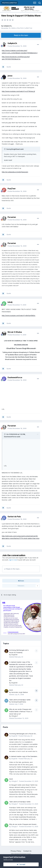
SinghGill (14, 655)
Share (21, 581)
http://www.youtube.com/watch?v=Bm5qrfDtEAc (19, 315)
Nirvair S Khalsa (15, 332)
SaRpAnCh (8, 26)
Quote (9, 67)
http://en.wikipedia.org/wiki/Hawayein (15, 172)
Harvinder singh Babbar (20, 692)
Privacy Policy (16, 851)
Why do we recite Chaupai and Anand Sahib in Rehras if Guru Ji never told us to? (21, 712)
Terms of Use (8, 860)
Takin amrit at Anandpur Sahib (20, 700)
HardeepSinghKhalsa (19, 702)
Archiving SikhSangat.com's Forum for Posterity (23, 734)
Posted (17, 46)
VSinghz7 (15, 716)
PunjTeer (12, 189)
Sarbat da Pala (14, 517)
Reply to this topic (21, 35)
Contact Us (27, 851)
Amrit (11, 690)
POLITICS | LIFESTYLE (25, 28)
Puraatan (12, 217)
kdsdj (10, 302)
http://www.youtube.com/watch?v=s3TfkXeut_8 (18, 91)
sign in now (13, 560)
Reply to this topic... (12, 569)
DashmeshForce (15, 377)
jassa (10, 76)
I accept (21, 864)
